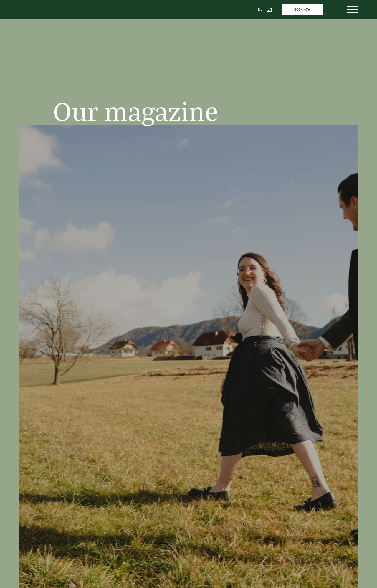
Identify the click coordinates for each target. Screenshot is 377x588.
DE (260, 10)
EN (270, 10)
